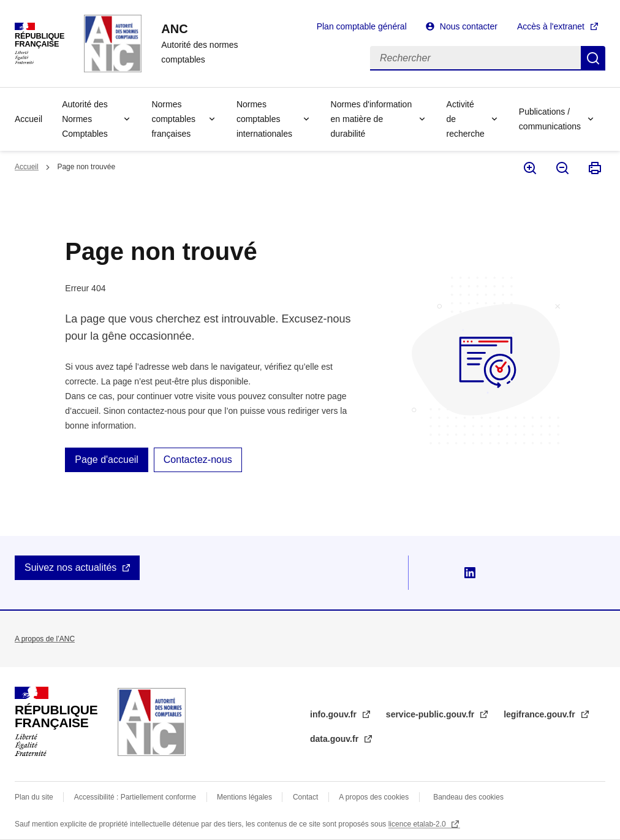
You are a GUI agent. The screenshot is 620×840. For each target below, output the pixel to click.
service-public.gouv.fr (431, 714)
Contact (305, 797)
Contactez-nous (198, 460)
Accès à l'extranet (551, 26)
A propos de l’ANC (45, 639)
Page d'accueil (107, 460)
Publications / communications (550, 119)
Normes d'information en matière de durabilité (372, 119)
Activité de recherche (466, 119)
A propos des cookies (374, 797)
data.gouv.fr (335, 739)
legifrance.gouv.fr (540, 714)
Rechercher (593, 58)
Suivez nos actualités (70, 567)
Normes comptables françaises (173, 119)
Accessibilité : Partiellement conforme (135, 797)
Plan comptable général (362, 26)
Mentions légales (244, 797)
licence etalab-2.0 (418, 824)
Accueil (28, 119)
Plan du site (34, 797)
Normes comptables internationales (264, 119)
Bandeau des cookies (468, 797)
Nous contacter (469, 26)
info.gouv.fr (335, 714)
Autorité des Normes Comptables (85, 119)
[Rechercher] (475, 58)
